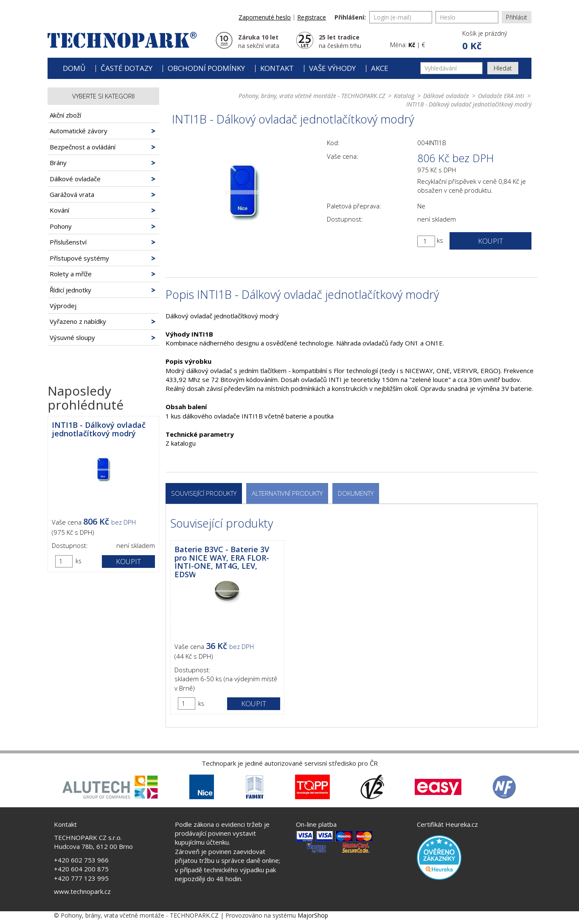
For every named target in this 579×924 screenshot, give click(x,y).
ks (79, 561)
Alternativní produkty (287, 493)
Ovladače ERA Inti (501, 96)
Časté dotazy (126, 68)
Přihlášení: (350, 17)
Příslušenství (68, 242)
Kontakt (277, 68)
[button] (484, 41)
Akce (380, 68)
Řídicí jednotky (70, 290)
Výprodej (63, 306)
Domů (74, 68)
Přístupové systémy (79, 258)
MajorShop (313, 915)
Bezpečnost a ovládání (83, 147)
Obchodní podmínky (206, 68)
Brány (58, 163)
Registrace (312, 17)
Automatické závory (79, 131)
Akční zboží (65, 115)
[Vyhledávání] (451, 68)
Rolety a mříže (71, 274)
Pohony (61, 226)
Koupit (128, 561)
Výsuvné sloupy (72, 337)
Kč (412, 45)
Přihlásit (517, 17)
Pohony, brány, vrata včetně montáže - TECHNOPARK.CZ (312, 96)
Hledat (503, 68)
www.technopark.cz (82, 891)
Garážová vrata (72, 194)
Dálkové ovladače (75, 179)
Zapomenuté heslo (265, 17)
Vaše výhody (332, 68)
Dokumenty (356, 493)
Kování (59, 210)
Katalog (404, 96)
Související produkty (204, 493)
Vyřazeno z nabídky (78, 321)
